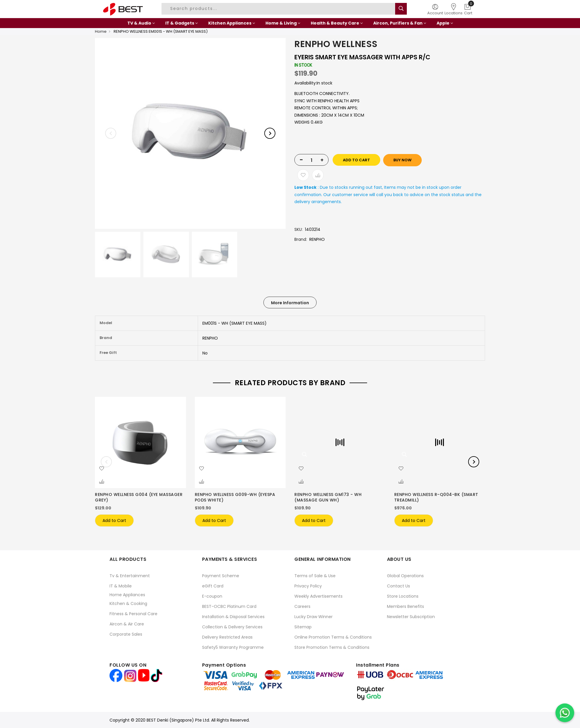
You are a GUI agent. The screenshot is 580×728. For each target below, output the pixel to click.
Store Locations (403, 596)
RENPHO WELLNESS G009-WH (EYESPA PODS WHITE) (235, 497)
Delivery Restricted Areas (227, 637)
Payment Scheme (221, 576)
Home (101, 31)
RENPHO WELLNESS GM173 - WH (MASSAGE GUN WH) (328, 497)
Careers (302, 606)
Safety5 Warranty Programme (233, 647)
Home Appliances (127, 595)
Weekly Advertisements (318, 596)
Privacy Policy (308, 586)
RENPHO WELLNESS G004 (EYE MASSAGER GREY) (139, 497)
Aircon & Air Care (127, 624)
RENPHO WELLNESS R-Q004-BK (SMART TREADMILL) (436, 497)
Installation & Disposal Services (233, 617)
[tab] (290, 302)
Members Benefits (406, 606)
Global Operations (405, 576)
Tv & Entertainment (130, 576)
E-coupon (212, 596)
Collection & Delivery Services (232, 627)
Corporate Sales (126, 634)
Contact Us (398, 586)
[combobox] (279, 9)
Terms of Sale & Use (315, 576)
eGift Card (213, 586)
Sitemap (303, 627)
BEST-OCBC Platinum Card (229, 606)
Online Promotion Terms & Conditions (333, 637)
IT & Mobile (121, 586)
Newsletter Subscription (411, 617)
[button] (102, 469)
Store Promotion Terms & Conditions (332, 647)
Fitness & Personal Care (133, 614)
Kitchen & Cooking (128, 604)
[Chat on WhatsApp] (565, 713)
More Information (290, 303)
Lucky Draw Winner (314, 617)
